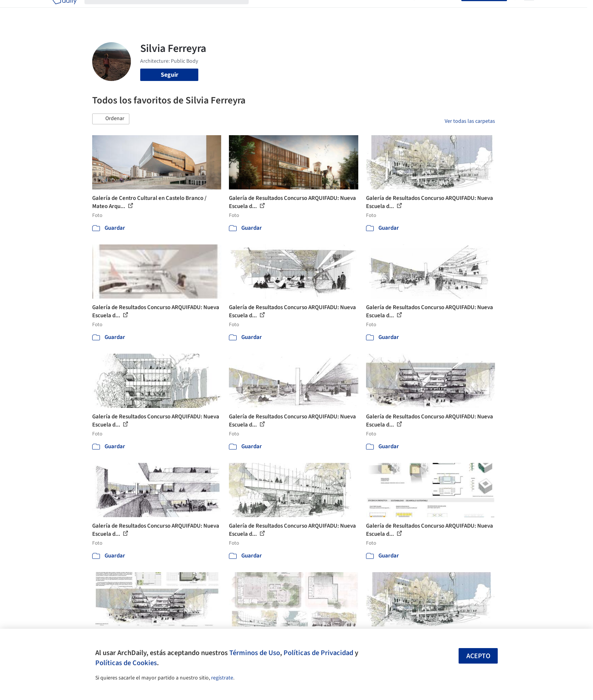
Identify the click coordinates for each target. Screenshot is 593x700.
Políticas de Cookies (126, 663)
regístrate (222, 678)
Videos (397, 11)
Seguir (169, 75)
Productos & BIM (332, 11)
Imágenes (291, 11)
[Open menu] (529, 11)
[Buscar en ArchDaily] (173, 11)
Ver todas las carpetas (470, 121)
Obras (264, 11)
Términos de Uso (255, 653)
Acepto (478, 656)
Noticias (371, 11)
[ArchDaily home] (64, 11)
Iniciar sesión (439, 11)
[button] (111, 119)
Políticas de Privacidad (318, 653)
